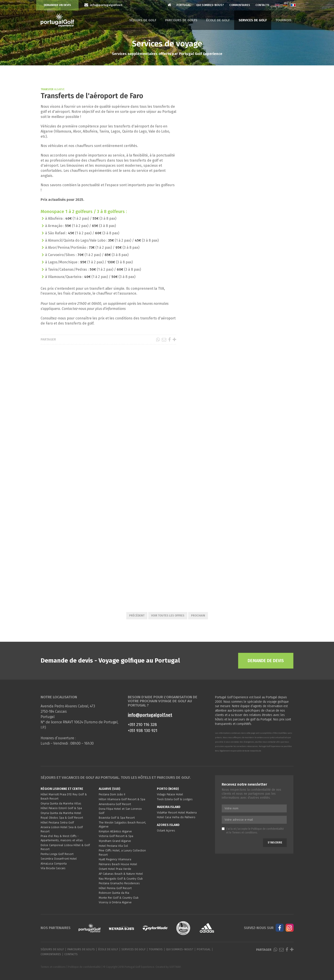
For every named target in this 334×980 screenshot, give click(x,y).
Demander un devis (57, 5)
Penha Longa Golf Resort (57, 854)
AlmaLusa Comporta (54, 864)
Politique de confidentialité (268, 829)
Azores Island (168, 825)
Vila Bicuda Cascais (53, 868)
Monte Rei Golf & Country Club (119, 898)
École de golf (218, 20)
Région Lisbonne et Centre (62, 789)
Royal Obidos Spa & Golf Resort (62, 818)
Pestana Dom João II (112, 794)
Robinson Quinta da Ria (114, 893)
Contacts (262, 5)
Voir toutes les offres (168, 615)
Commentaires (240, 5)
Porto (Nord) (168, 789)
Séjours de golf (143, 20)
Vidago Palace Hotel (170, 794)
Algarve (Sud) (110, 789)
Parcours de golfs (181, 20)
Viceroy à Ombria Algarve (115, 902)
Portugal (184, 5)
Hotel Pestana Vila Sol (113, 846)
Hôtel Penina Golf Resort (115, 888)
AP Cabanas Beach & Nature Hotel (121, 874)
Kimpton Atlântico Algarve (115, 831)
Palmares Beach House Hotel (118, 864)
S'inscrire (275, 843)
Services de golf (253, 20)
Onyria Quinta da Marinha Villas (61, 803)
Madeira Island (169, 807)
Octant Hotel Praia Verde (115, 869)
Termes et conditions (245, 833)
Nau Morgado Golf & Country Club (121, 879)
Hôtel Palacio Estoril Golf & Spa (61, 808)
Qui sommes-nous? (210, 5)
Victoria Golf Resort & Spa (116, 836)
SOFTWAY (175, 967)
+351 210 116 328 (142, 725)
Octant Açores (166, 830)
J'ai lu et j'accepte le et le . (253, 831)
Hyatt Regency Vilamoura (115, 859)
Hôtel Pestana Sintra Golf (57, 823)
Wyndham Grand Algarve (115, 841)
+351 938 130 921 (143, 731)
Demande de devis (266, 661)
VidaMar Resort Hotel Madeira (177, 813)
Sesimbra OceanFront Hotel (59, 859)
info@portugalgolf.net (150, 715)
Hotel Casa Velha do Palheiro (176, 817)
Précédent (137, 615)
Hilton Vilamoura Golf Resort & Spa (122, 799)
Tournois (284, 20)
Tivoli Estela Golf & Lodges (175, 799)
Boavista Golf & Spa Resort (117, 818)
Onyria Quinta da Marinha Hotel (61, 813)
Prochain (198, 615)
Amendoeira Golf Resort (115, 804)
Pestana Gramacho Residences (119, 883)
